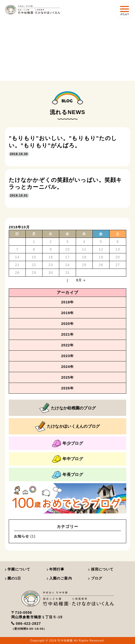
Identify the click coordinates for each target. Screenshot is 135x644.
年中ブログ (67, 459)
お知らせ (21, 536)
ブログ (95, 578)
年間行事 (56, 569)
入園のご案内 (59, 578)
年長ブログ (67, 475)
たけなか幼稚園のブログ (68, 408)
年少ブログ (67, 443)
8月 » (81, 280)
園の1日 (13, 578)
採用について (101, 569)
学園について (18, 569)
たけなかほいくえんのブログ (67, 427)
